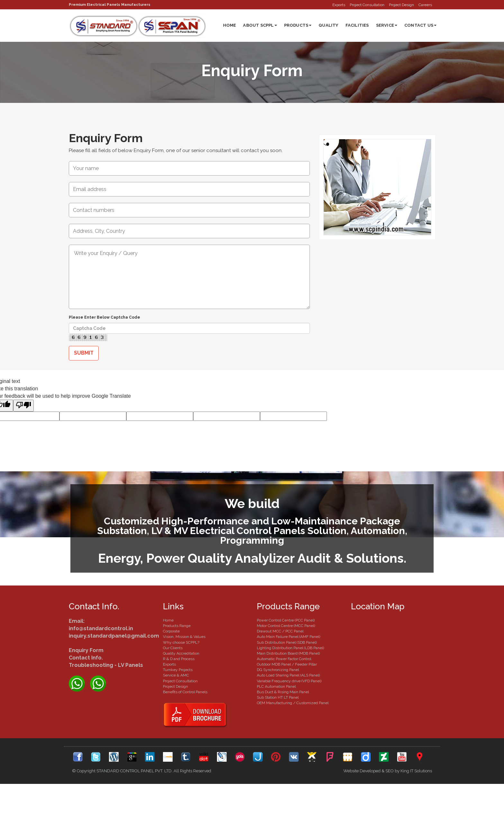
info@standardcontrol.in (101, 629)
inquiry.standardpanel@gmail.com (114, 636)
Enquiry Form (107, 138)
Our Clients (173, 648)
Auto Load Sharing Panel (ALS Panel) (288, 676)
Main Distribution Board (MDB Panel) (288, 654)
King (405, 771)
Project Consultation (367, 5)
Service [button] (387, 25)
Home (230, 25)
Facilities (357, 25)
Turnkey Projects (178, 670)
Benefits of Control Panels (185, 692)
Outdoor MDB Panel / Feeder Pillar (287, 665)
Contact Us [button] (420, 25)
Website (351, 771)
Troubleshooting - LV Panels (106, 665)
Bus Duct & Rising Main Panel (283, 692)
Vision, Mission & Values (184, 637)
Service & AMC (176, 676)
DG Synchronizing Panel (278, 670)
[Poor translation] (23, 406)
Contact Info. (86, 658)
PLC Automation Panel (276, 687)
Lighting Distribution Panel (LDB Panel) (290, 648)
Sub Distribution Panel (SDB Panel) (287, 643)
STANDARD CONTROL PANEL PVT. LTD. (135, 771)
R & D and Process (179, 659)
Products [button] (298, 25)
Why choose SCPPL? (181, 643)
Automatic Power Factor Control (284, 659)
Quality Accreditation (181, 654)
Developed (370, 771)
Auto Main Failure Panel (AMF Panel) (288, 637)
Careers (425, 5)
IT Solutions (421, 771)
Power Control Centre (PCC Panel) (286, 621)
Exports (339, 5)
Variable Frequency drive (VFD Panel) (289, 681)
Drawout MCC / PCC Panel (280, 631)
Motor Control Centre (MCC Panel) (286, 626)
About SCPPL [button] (260, 25)
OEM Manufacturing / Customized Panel (293, 703)
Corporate (171, 631)
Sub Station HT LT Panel (278, 698)
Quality (328, 25)
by (397, 771)
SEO (390, 771)
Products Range (177, 626)
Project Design (401, 5)
